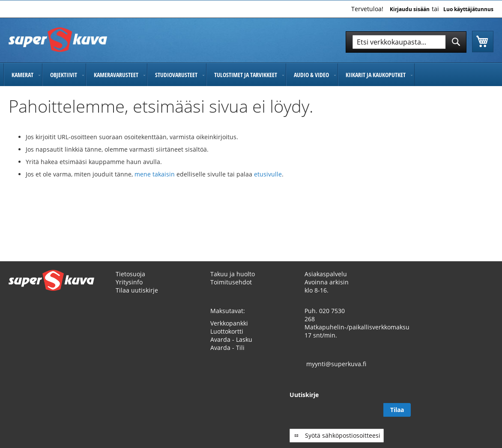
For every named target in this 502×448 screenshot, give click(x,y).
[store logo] (58, 40)
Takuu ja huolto (233, 274)
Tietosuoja (130, 274)
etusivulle (268, 174)
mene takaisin (155, 174)
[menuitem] (23, 75)
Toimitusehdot (231, 282)
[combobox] (406, 42)
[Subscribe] (480, 410)
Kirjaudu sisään (410, 9)
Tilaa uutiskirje (137, 290)
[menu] (251, 75)
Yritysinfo (129, 282)
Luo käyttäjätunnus (468, 9)
